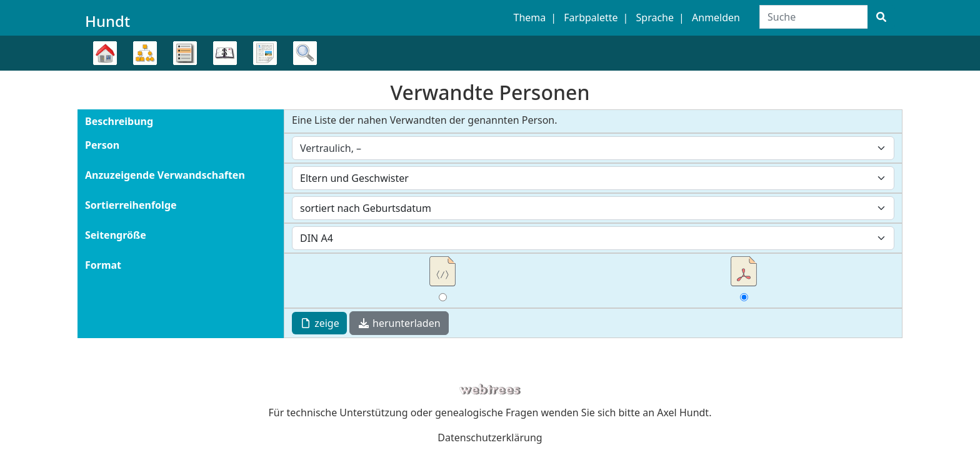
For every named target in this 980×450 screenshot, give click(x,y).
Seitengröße (116, 235)
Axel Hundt (683, 412)
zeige (319, 323)
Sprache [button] (655, 17)
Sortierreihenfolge (131, 205)
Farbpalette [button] (591, 17)
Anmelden (716, 17)
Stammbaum (105, 70)
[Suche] (881, 17)
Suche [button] (305, 53)
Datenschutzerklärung (490, 437)
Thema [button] (530, 17)
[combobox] (593, 148)
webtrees (490, 390)
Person (102, 145)
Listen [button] (185, 53)
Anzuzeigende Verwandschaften (165, 175)
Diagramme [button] (145, 53)
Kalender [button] (225, 53)
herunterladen (399, 323)
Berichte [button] (265, 53)
